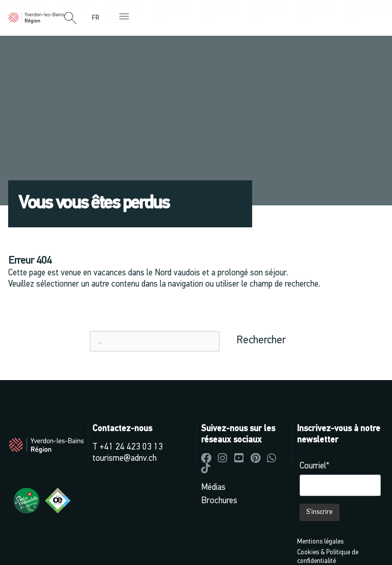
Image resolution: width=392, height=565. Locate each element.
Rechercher (261, 340)
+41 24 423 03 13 (131, 447)
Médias (213, 488)
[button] (70, 19)
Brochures (219, 501)
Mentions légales (320, 542)
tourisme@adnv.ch (125, 458)
